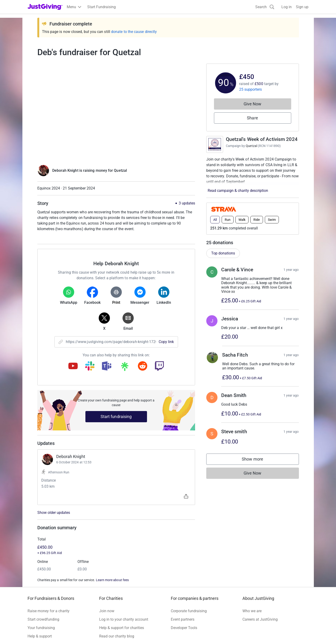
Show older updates (54, 513)
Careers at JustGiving (260, 619)
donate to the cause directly (134, 32)
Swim (272, 220)
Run (228, 220)
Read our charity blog (117, 636)
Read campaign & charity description (238, 191)
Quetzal (251, 146)
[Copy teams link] (107, 366)
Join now (107, 611)
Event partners (183, 619)
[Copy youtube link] (73, 366)
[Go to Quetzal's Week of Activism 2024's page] (215, 144)
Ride (257, 220)
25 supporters (251, 89)
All (215, 220)
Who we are (252, 611)
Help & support (40, 636)
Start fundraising (116, 417)
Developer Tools (184, 628)
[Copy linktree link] (125, 368)
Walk (242, 220)
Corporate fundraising (189, 611)
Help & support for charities (122, 628)
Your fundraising (41, 628)
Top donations (223, 253)
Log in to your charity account (124, 619)
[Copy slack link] (90, 366)
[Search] (265, 7)
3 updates (187, 203)
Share (252, 118)
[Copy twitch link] (159, 366)
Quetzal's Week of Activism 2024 (262, 139)
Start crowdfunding (43, 619)
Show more (257, 460)
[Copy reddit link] (143, 366)
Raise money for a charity (49, 611)
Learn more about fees (112, 580)
